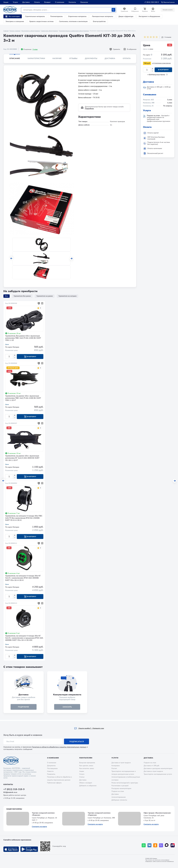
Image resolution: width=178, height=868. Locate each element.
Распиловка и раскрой (120, 786)
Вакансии (84, 2)
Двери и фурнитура (126, 16)
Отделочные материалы (77, 16)
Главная (6, 31)
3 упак (35, 49)
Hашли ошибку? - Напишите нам (89, 728)
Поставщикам (52, 768)
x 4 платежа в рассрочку (161, 63)
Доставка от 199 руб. (152, 766)
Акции (6, 2)
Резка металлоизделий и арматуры (125, 783)
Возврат (47, 2)
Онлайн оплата (167, 10)
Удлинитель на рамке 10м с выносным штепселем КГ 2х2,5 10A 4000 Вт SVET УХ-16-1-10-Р (22, 458)
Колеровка (116, 766)
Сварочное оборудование (49, 31)
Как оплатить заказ (87, 768)
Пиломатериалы (56, 16)
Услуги (15, 2)
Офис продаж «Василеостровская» (157, 813)
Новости (50, 771)
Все (7, 296)
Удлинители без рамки (22, 296)
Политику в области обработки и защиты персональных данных (59, 747)
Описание (15, 58)
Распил (114, 768)
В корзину (163, 70)
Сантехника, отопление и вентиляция (73, 21)
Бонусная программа (87, 763)
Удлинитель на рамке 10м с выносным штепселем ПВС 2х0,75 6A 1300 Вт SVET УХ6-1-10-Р (23, 398)
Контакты (72, 2)
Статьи (82, 777)
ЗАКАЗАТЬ (67, 708)
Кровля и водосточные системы (41, 21)
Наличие (57, 58)
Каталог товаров (15, 31)
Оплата (37, 2)
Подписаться (77, 742)
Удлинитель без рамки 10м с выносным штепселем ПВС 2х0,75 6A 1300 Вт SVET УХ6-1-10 (23, 338)
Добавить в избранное (88, 786)
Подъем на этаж (118, 791)
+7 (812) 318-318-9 (151, 2)
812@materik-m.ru (10, 792)
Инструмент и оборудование (149, 16)
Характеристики (36, 58)
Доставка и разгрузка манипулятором (158, 768)
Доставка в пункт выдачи (121, 763)
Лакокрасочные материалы (103, 16)
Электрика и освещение (15, 21)
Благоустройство (99, 21)
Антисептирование (119, 797)
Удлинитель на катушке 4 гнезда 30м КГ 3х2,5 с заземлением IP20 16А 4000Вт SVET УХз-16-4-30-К (23, 579)
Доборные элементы (119, 800)
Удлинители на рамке (45, 296)
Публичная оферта (54, 783)
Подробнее (89, 109)
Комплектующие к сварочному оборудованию (74, 31)
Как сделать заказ (86, 766)
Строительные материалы (35, 16)
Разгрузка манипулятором (121, 788)
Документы (91, 58)
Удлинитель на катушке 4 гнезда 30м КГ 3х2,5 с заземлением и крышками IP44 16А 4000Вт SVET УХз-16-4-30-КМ (24, 639)
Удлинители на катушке (67, 296)
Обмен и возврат (86, 783)
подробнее (23, 708)
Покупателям (86, 758)
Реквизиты (51, 774)
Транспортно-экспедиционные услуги (158, 774)
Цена (7, 344)
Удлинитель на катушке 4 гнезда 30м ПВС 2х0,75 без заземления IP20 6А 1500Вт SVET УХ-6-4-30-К (24, 518)
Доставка (26, 2)
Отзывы (73, 58)
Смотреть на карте (39, 827)
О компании (60, 2)
